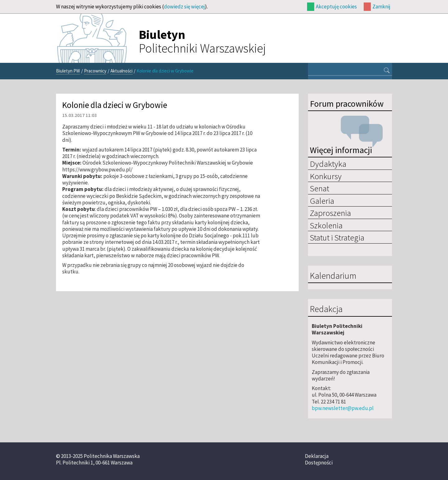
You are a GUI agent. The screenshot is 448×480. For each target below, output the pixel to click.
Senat (320, 188)
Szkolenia (326, 225)
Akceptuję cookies (336, 7)
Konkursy (326, 176)
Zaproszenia (330, 213)
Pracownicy (95, 71)
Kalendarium (333, 276)
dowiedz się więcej (184, 7)
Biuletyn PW (68, 71)
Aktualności (121, 71)
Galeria (322, 201)
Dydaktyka (328, 164)
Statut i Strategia (337, 237)
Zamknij (381, 7)
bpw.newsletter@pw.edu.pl (343, 408)
